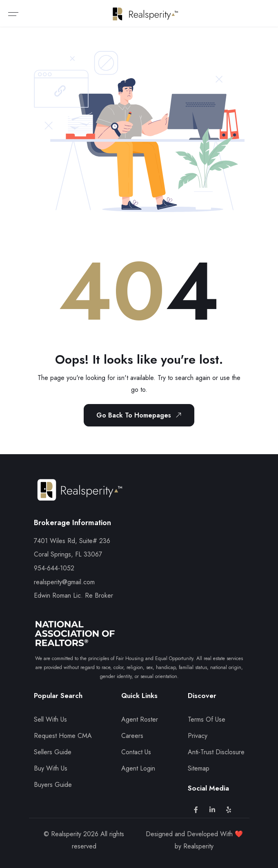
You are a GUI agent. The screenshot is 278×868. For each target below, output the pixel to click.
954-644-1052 (54, 568)
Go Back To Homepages (140, 415)
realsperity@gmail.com (64, 582)
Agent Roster (140, 719)
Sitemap (199, 768)
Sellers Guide (53, 752)
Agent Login (138, 768)
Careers (132, 736)
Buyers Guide (53, 785)
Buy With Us (51, 768)
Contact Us (136, 752)
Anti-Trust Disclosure (216, 752)
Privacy (198, 736)
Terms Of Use (207, 719)
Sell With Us (50, 719)
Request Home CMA (63, 736)
